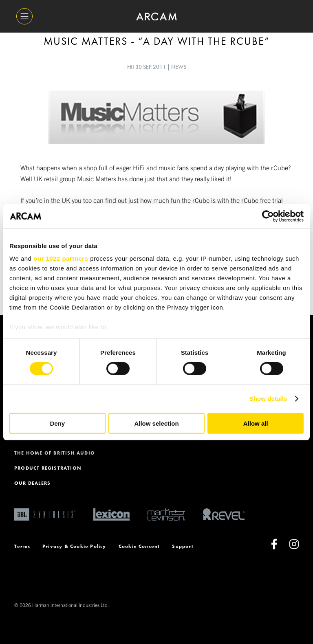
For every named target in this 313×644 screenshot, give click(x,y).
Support (183, 546)
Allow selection (156, 423)
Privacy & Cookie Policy (74, 546)
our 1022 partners (61, 258)
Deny (57, 423)
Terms (22, 546)
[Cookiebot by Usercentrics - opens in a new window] (268, 216)
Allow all (256, 423)
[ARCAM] (156, 16)
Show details (268, 399)
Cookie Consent (139, 546)
